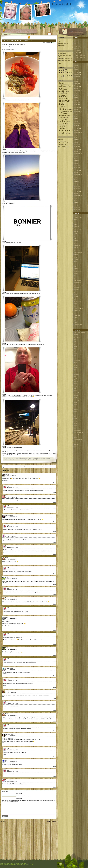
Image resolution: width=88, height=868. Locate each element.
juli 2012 (76, 157)
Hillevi (76, 256)
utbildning (77, 434)
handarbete (77, 366)
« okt (61, 78)
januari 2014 (77, 125)
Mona (76, 294)
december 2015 (78, 87)
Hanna (7, 558)
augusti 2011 (77, 176)
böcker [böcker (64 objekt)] (68, 87)
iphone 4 (76, 371)
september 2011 (78, 174)
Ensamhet (62, 47)
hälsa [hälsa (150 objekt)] (67, 98)
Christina (76, 233)
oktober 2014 (77, 109)
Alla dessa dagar (78, 217)
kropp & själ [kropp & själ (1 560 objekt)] (64, 102)
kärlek (13, 460)
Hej (60, 40)
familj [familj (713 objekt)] (61, 91)
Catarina (76, 231)
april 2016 (77, 80)
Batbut (76, 224)
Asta (75, 223)
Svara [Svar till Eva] (55, 767)
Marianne (77, 288)
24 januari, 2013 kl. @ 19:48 (11, 649)
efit (11, 458)
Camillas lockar (78, 230)
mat (75, 388)
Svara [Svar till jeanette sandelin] (55, 522)
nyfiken (76, 396)
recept (76, 403)
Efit (75, 42)
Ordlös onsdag (78, 52)
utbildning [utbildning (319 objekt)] (62, 126)
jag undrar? (77, 375)
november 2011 (78, 171)
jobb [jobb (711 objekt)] (61, 101)
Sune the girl (77, 310)
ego (75, 350)
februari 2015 (77, 102)
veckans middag (78, 439)
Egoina (76, 240)
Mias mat (76, 289)
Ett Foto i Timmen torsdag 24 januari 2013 (18, 41)
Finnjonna (77, 244)
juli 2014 (76, 115)
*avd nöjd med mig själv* (80, 332)
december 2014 (78, 106)
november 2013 (78, 129)
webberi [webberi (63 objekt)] (70, 133)
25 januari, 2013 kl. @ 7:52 (12, 635)
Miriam (76, 293)
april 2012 (77, 162)
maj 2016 (76, 78)
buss (27, 458)
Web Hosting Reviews (64, 146)
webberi (76, 444)
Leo (75, 275)
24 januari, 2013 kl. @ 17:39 (11, 579)
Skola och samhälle (79, 309)
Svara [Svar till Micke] (55, 655)
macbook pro (17, 460)
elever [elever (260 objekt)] (65, 89)
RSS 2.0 (29, 466)
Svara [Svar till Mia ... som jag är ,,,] (55, 745)
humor (76, 367)
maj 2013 (76, 139)
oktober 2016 (77, 76)
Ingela (76, 258)
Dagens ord (77, 343)
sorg (75, 417)
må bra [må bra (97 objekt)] (60, 114)
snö (21, 460)
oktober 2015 (77, 88)
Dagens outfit (77, 345)
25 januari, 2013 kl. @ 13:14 (11, 715)
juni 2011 (76, 179)
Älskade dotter (78, 326)
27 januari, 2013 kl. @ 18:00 (12, 703)
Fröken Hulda (77, 251)
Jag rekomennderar (79, 373)
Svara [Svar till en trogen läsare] (55, 676)
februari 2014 (77, 123)
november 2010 (78, 192)
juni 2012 (76, 159)
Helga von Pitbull (78, 252)
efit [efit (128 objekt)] (70, 87)
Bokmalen (77, 49)
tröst (75, 429)
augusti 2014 (77, 113)
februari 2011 (77, 186)
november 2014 (78, 108)
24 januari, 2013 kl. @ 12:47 (11, 517)
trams (76, 427)
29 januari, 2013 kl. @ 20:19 (12, 772)
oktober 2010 (77, 193)
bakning (76, 334)
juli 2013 (76, 136)
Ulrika (7, 496)
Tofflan (61, 53)
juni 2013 (76, 137)
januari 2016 (77, 85)
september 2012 (78, 153)
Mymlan (76, 298)
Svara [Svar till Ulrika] (55, 502)
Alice (76, 216)
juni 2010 (76, 200)
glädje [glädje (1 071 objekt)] (62, 96)
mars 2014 (77, 122)
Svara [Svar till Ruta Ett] (55, 542)
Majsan (7, 474)
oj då (76, 397)
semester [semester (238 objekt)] (66, 114)
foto (35, 458)
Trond (76, 323)
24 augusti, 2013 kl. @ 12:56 (11, 781)
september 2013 (78, 132)
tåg (31, 460)
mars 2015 (77, 101)
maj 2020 (76, 69)
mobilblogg (77, 392)
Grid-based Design (63, 148)
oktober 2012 (77, 151)
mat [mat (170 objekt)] (66, 112)
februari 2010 (77, 207)
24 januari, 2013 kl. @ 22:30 (11, 670)
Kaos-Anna (77, 268)
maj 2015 (76, 97)
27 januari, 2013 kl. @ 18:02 (12, 750)
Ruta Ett (7, 535)
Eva (6, 760)
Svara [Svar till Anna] (55, 630)
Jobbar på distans (51, 821)
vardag (33, 460)
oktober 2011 (77, 172)
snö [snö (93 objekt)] (64, 117)
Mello (76, 390)
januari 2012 (77, 167)
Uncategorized (78, 431)
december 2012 (78, 148)
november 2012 (78, 150)
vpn (44, 460)
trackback (49, 466)
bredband (24, 458)
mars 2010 (77, 206)
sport (76, 418)
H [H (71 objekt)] (66, 96)
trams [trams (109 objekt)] (60, 124)
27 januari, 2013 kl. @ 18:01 (12, 726)
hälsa (76, 369)
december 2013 (78, 127)
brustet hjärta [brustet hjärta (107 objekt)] (62, 87)
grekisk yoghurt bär (43, 458)
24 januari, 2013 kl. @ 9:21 (11, 476)
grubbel (76, 364)
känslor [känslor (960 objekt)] (62, 107)
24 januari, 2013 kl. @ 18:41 (11, 599)
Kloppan (76, 273)
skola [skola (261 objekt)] (69, 116)
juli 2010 (76, 199)
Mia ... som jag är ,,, (10, 734)
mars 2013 (77, 143)
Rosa (76, 303)
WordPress (23, 863)
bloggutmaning (78, 338)
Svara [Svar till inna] (55, 493)
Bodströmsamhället (79, 228)
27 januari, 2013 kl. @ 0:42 (11, 736)
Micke (7, 648)
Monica (76, 296)
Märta (76, 300)
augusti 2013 (77, 134)
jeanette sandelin (9, 515)
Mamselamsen (78, 282)
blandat (76, 336)
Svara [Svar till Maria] (55, 604)
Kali (75, 267)
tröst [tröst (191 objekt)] (63, 124)
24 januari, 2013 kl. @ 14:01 (11, 536)
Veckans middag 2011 (80, 57)
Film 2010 (78, 47)
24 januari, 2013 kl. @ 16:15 (12, 547)
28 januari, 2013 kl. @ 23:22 (11, 762)
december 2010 (78, 190)
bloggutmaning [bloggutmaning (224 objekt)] (64, 85)
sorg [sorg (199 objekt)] (67, 119)
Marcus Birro (77, 284)
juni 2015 (76, 95)
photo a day (77, 401)
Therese (76, 319)
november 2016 (78, 74)
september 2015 (78, 90)
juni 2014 (76, 116)
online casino (77, 399)
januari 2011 (77, 188)
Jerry (76, 261)
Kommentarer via (64, 143)
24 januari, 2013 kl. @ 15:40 (11, 559)
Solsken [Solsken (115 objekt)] (67, 117)
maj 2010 (76, 202)
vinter (42, 460)
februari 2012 (77, 165)
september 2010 (78, 195)
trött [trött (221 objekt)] (67, 124)
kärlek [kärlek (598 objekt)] (61, 109)
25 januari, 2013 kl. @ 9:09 (11, 693)
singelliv (76, 408)
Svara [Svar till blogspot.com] (55, 787)
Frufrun (76, 249)
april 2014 (77, 120)
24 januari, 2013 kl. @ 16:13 (12, 527)
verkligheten (38, 460)
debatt (76, 346)
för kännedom (77, 361)
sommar (76, 415)
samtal (76, 404)
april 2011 (77, 183)
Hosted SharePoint (29, 864)
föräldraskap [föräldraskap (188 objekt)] (63, 94)
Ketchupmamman (78, 272)
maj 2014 (76, 118)
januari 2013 (77, 146)
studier (76, 422)
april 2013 (77, 141)
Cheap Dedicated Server (11, 864)
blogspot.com (9, 780)
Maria (7, 598)
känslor (76, 382)
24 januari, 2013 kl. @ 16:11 (12, 488)
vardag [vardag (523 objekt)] (62, 128)
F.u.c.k (76, 352)
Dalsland (30, 458)
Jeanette (76, 259)
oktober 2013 (77, 130)
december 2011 (78, 169)
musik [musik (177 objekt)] (70, 112)
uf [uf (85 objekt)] (69, 124)
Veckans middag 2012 (80, 55)
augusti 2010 (77, 197)
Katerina (76, 270)
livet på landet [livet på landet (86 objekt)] (68, 110)
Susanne (76, 314)
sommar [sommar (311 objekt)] (62, 119)
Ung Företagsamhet (79, 432)
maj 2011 (76, 181)
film (75, 355)
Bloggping (77, 226)
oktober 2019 (77, 71)
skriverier (76, 413)
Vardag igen (62, 42)
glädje (38, 458)
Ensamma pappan (78, 242)
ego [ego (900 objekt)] (61, 89)
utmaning (76, 436)
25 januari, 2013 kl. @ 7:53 (12, 660)
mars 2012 (77, 164)
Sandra (76, 305)
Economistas (77, 237)
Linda (76, 277)
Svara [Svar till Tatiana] (55, 698)
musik (76, 394)
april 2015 (77, 99)
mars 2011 (77, 185)
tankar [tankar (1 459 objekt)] (62, 122)
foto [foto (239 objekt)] (67, 92)
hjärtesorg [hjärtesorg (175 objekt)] (62, 98)
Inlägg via (63, 141)
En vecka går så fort (64, 43)
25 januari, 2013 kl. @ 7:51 (12, 609)
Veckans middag (78, 54)
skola (76, 411)
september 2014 (78, 111)
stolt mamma (77, 420)
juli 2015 (76, 94)
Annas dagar (77, 221)
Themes (76, 317)
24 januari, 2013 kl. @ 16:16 (12, 569)
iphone (49, 458)
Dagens (4, 821)
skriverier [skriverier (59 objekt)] (60, 117)
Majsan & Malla (78, 280)
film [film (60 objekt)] (65, 92)
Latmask (76, 385)
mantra (76, 387)
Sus (75, 312)
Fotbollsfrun (77, 246)
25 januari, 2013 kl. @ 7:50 (12, 590)
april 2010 (77, 204)
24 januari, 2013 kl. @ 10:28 (11, 497)
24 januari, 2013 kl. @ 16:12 (12, 507)
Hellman (76, 254)
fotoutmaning (77, 359)
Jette (76, 263)
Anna (7, 617)
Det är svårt (62, 45)
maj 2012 (76, 160)
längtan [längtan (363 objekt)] (62, 112)
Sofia (7, 577)
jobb (5, 460)
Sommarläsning (79, 50)
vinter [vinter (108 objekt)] (60, 133)
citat (75, 341)
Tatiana (7, 691)
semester (76, 406)
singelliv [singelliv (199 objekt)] (61, 116)
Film (75, 43)
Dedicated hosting (21, 864)
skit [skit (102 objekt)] (65, 116)
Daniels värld (77, 235)
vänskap (76, 443)
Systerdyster (77, 315)
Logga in (61, 139)
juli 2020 (76, 66)
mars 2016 (77, 81)
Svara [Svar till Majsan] (55, 483)
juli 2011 (76, 178)
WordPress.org (63, 145)
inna (53, 42)
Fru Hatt (76, 247)
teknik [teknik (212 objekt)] (68, 122)
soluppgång (24, 460)
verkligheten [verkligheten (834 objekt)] (65, 131)
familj (76, 354)
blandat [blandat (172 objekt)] (61, 83)
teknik (76, 425)
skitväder (76, 410)
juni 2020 (76, 67)
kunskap (76, 380)
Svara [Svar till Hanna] (55, 564)
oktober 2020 (77, 64)
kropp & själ (9, 460)
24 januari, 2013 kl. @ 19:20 (11, 619)
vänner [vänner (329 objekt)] (65, 133)
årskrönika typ (77, 448)
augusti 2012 (77, 155)
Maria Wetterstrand (79, 286)
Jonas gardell (77, 265)
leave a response (41, 466)
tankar (28, 460)
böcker (76, 340)
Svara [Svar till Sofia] (55, 585)
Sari (75, 307)
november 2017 (78, 73)
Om (75, 40)
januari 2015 (77, 104)
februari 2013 (77, 144)
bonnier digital (19, 458)
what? (76, 446)
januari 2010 (77, 209)
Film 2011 (78, 45)
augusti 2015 (77, 92)
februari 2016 (77, 83)
